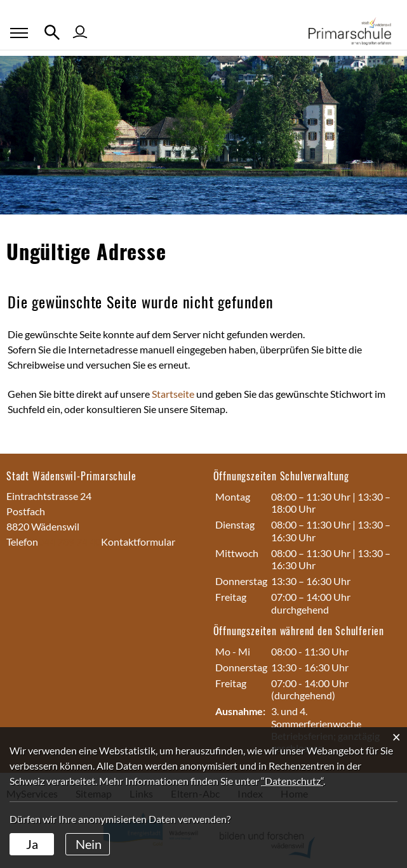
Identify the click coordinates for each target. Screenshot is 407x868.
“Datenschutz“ (292, 781)
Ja (32, 844)
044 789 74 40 (70, 542)
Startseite (173, 394)
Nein (89, 844)
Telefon (22, 542)
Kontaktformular (138, 542)
